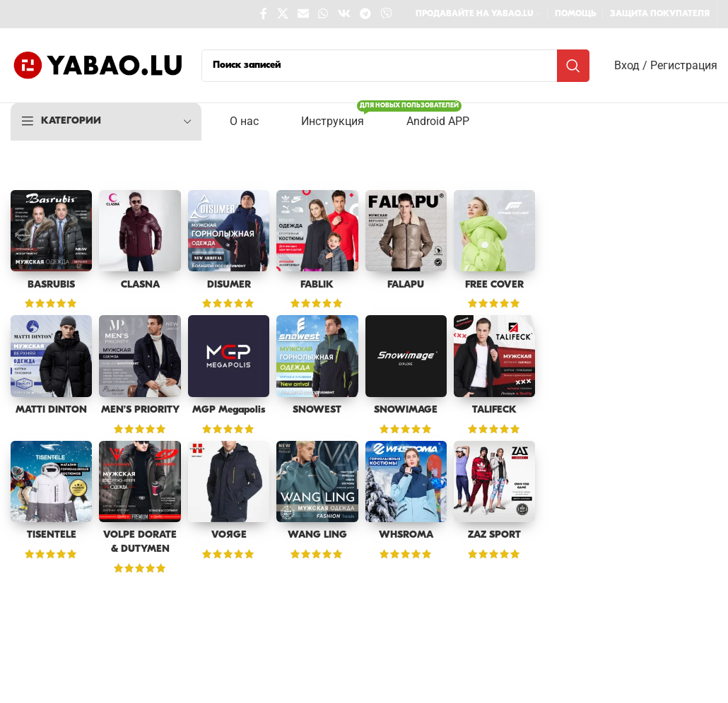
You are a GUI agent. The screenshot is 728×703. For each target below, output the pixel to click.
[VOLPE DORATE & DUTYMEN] (140, 482)
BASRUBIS (51, 285)
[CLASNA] (140, 231)
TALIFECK (494, 410)
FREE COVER (494, 285)
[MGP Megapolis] (229, 356)
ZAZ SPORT (494, 535)
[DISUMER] (229, 231)
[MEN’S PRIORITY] (140, 356)
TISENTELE (52, 535)
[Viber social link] (386, 14)
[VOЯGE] (229, 482)
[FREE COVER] (494, 231)
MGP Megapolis (229, 410)
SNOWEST (317, 410)
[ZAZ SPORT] (494, 482)
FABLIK (317, 285)
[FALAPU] (406, 231)
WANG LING (317, 535)
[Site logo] (99, 65)
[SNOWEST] (317, 356)
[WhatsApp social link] (323, 14)
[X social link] (282, 14)
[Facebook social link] (264, 14)
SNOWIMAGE (406, 410)
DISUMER (229, 285)
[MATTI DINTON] (51, 356)
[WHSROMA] (406, 482)
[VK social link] (344, 14)
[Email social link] (303, 14)
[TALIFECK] (494, 356)
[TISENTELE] (51, 482)
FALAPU (406, 285)
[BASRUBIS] (51, 231)
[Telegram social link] (365, 14)
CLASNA (140, 285)
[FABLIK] (317, 231)
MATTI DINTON (51, 410)
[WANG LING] (317, 482)
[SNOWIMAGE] (406, 356)
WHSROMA (406, 535)
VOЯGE (229, 535)
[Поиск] (395, 66)
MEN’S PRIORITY (140, 410)
